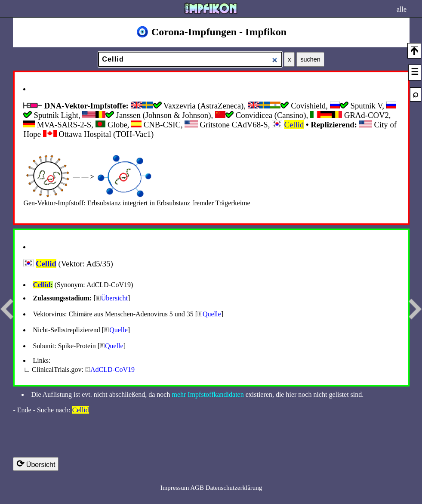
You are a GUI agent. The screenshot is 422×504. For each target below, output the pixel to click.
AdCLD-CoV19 (112, 369)
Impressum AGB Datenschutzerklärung (211, 488)
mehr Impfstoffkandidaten (208, 394)
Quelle (212, 314)
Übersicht (114, 298)
